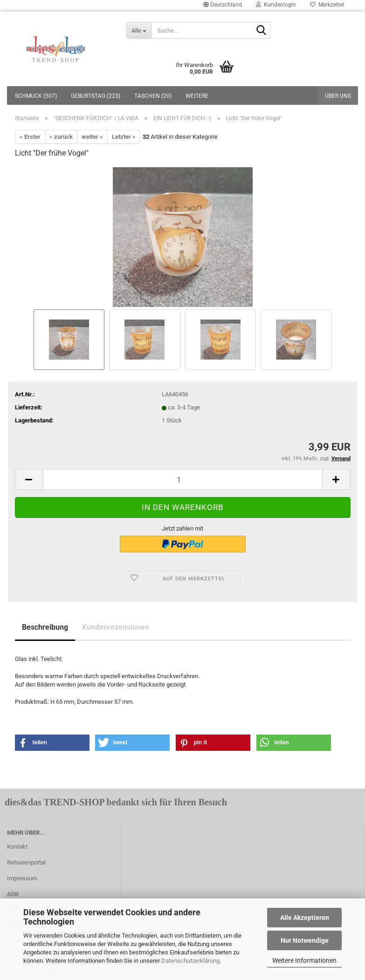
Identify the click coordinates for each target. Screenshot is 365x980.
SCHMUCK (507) (36, 96)
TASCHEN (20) (153, 96)
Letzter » (124, 137)
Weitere (197, 96)
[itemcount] (183, 480)
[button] (52, 743)
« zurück (61, 137)
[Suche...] (139, 30)
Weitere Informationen (304, 960)
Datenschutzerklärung (190, 961)
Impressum (22, 878)
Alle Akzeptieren (305, 918)
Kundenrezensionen (116, 627)
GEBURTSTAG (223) (96, 96)
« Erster (30, 137)
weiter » (92, 137)
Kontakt (17, 847)
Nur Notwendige (305, 940)
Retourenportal (26, 862)
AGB (13, 894)
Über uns (338, 96)
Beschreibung (45, 627)
